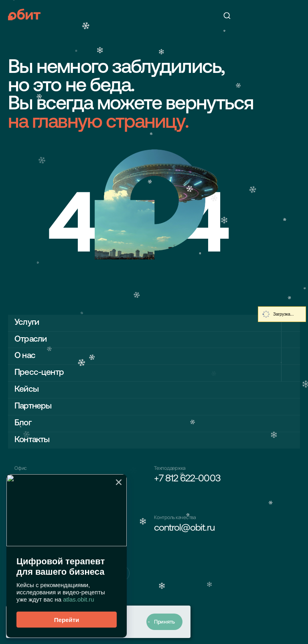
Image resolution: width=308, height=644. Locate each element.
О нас (25, 356)
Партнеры (33, 406)
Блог (23, 423)
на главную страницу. (98, 123)
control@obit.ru (184, 528)
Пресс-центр (39, 373)
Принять (164, 622)
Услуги (27, 323)
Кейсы (26, 389)
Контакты (32, 440)
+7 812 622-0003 (187, 479)
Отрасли (30, 339)
